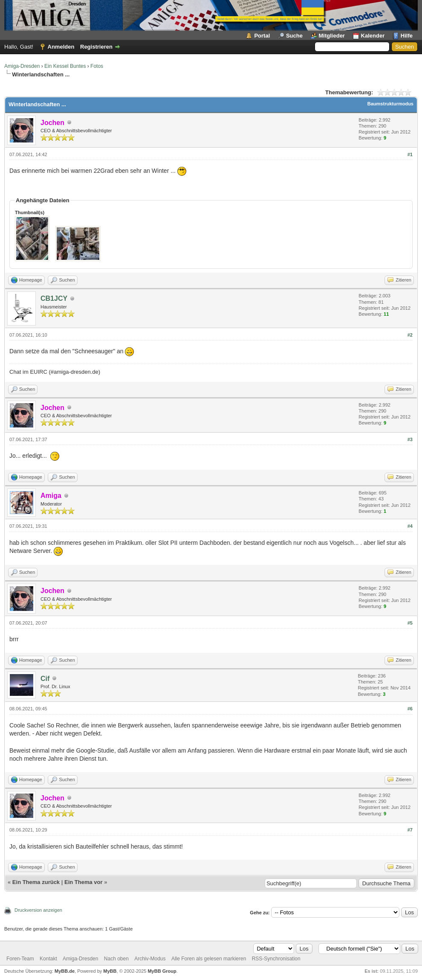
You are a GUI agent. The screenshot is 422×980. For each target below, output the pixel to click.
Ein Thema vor (84, 882)
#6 (410, 709)
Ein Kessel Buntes (65, 66)
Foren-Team (20, 959)
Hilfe (407, 36)
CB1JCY (54, 298)
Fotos (97, 66)
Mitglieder (332, 36)
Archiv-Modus (150, 959)
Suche (294, 36)
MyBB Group (162, 971)
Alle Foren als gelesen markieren (209, 959)
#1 (410, 154)
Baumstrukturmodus (390, 104)
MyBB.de (65, 971)
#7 (410, 830)
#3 (410, 439)
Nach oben (116, 959)
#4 (410, 526)
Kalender (373, 36)
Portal (262, 36)
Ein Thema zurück (36, 882)
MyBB (110, 971)
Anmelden (61, 47)
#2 (410, 335)
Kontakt (48, 959)
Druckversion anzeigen (38, 910)
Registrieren (96, 47)
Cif (45, 679)
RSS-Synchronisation (276, 959)
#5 (410, 623)
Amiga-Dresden (22, 66)
